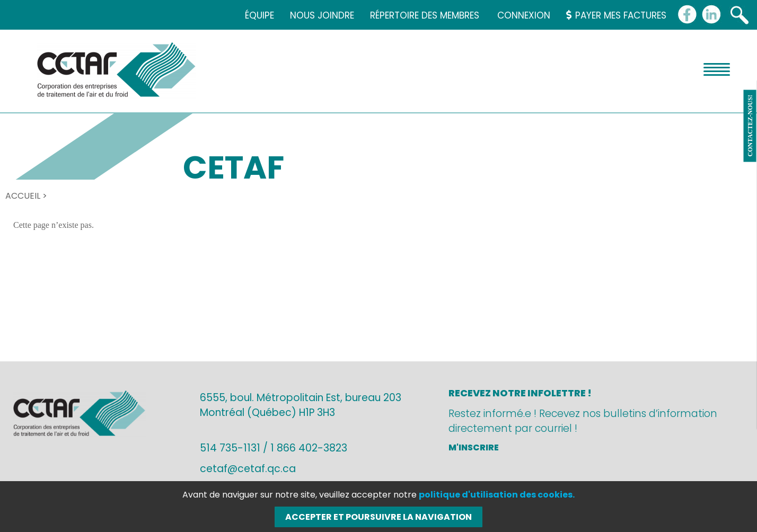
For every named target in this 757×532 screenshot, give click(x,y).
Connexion (524, 15)
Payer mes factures (616, 15)
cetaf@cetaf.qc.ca (248, 469)
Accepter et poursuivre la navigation (378, 517)
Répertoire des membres (425, 15)
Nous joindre (322, 15)
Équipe (259, 15)
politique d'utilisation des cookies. (497, 495)
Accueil (23, 196)
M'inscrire (474, 447)
